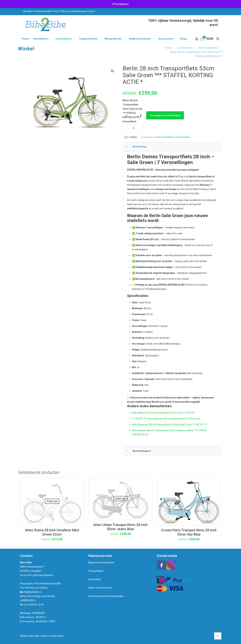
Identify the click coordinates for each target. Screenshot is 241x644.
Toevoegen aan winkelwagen (165, 115)
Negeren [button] (124, 4)
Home (169, 48)
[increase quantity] (141, 115)
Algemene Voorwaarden (101, 562)
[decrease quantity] (126, 115)
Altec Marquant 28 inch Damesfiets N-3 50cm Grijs (174, 419)
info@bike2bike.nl (32, 592)
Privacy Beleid (96, 571)
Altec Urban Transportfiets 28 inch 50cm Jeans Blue (120, 527)
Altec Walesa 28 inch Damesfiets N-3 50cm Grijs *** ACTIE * (164, 413)
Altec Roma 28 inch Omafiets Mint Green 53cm (52, 532)
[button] (113, 71)
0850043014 (29, 600)
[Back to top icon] (218, 636)
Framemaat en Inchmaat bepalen (106, 596)
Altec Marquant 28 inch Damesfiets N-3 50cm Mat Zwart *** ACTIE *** (170, 425)
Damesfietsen (185, 48)
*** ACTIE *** (139, 419)
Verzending (94, 579)
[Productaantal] (134, 128)
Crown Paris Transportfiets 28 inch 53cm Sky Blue (189, 532)
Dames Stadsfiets (208, 48)
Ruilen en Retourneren (100, 588)
